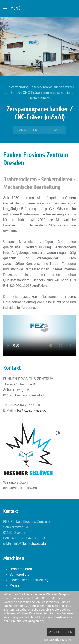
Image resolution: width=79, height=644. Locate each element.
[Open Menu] (12, 8)
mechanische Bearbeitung (29, 580)
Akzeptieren (61, 632)
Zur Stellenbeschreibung (39, 130)
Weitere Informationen (58, 640)
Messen (15, 585)
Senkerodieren (20, 574)
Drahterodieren (21, 569)
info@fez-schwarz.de (30, 410)
